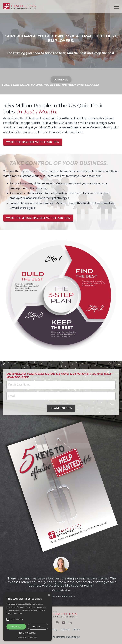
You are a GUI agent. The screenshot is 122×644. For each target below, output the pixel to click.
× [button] (49, 595)
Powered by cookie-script (28, 637)
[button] (27, 633)
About (77, 630)
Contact (65, 630)
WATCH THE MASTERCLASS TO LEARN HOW (33, 142)
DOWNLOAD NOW (61, 408)
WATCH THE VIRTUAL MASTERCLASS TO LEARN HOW (38, 218)
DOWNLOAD (61, 80)
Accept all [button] (16, 627)
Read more (17, 613)
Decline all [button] (38, 627)
